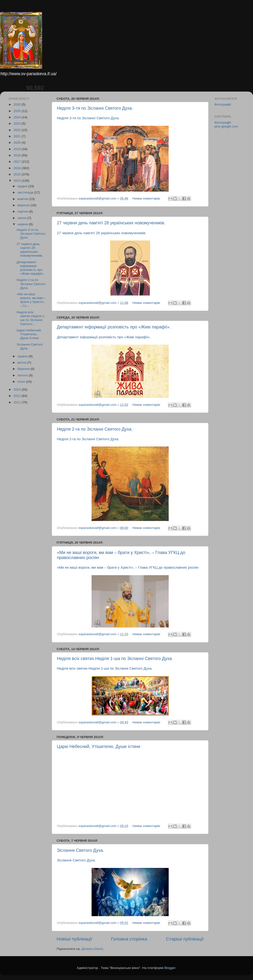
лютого (23, 375)
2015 (18, 174)
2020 (18, 143)
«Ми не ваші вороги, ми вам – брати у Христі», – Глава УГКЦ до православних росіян (128, 567)
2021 (18, 136)
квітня (22, 363)
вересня (24, 205)
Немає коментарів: (147, 198)
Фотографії (223, 104)
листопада (26, 192)
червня (23, 224)
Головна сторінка (129, 939)
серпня (23, 211)
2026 (18, 104)
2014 (18, 181)
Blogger (170, 968)
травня (23, 356)
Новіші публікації (74, 939)
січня (22, 382)
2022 (18, 130)
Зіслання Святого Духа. (80, 850)
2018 (18, 155)
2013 (18, 390)
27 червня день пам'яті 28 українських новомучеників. (111, 223)
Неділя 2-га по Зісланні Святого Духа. (95, 429)
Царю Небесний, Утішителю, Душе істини (99, 747)
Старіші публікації (185, 939)
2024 (18, 117)
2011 (18, 402)
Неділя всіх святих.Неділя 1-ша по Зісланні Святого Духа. (115, 659)
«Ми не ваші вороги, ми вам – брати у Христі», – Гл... (31, 300)
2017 (18, 162)
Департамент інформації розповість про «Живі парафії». (114, 327)
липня (22, 218)
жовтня (23, 199)
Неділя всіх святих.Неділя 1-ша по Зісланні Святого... (31, 318)
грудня (23, 186)
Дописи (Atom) (92, 949)
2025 (18, 111)
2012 (18, 396)
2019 (18, 149)
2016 (18, 168)
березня (24, 369)
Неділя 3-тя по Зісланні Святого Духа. (95, 108)
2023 (18, 123)
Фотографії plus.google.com (226, 124)
